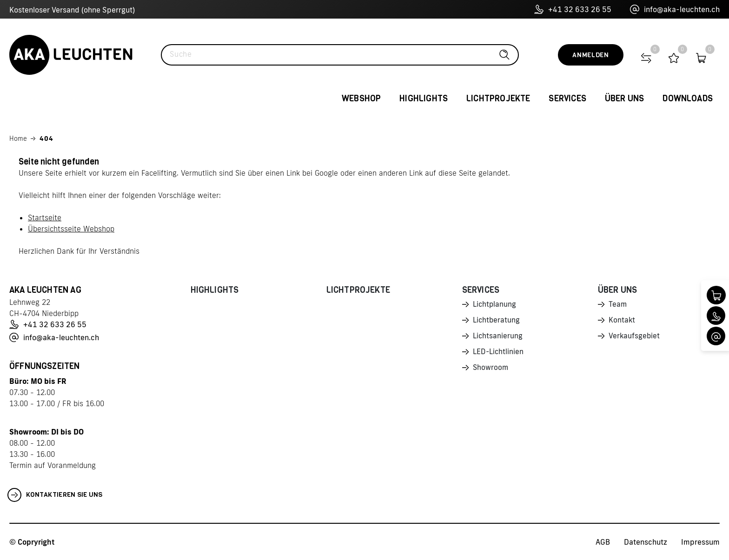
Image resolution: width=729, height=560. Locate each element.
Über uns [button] (624, 99)
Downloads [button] (688, 99)
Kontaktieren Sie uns (55, 495)
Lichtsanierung (498, 337)
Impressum (700, 542)
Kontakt (622, 321)
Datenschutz (646, 542)
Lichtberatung (497, 321)
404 (46, 138)
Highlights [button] (424, 99)
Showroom (491, 370)
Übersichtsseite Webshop (71, 229)
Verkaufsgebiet (635, 337)
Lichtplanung (495, 305)
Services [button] (567, 99)
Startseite (45, 217)
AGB (603, 542)
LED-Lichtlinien (499, 354)
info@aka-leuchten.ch (675, 9)
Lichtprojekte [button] (498, 99)
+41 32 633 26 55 (573, 9)
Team (618, 305)
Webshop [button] (361, 99)
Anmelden (591, 55)
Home (18, 138)
